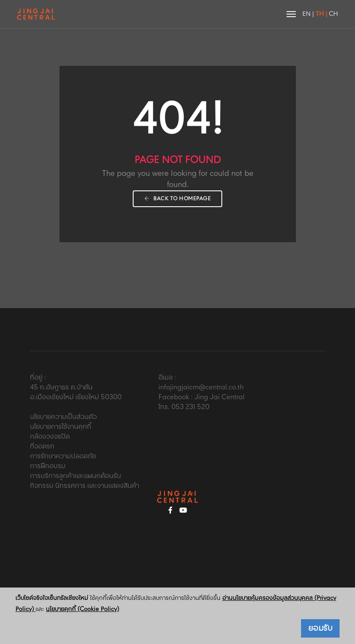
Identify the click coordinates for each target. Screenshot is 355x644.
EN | (308, 14)
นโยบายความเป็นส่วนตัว (63, 417)
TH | (321, 14)
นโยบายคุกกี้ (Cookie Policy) (82, 609)
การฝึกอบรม (48, 466)
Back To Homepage (177, 199)
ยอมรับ (321, 629)
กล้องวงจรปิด (50, 437)
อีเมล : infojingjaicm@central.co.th (201, 383)
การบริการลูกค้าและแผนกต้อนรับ (76, 476)
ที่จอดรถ (42, 447)
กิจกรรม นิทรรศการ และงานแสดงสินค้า (85, 486)
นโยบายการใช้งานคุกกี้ (61, 427)
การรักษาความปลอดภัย (63, 456)
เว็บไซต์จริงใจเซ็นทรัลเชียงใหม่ (52, 598)
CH (333, 14)
